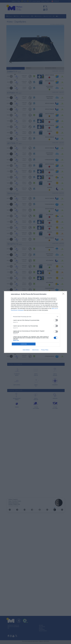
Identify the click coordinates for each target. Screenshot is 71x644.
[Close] (64, 294)
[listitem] (35, 317)
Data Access (35, 350)
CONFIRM (24, 344)
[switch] (56, 320)
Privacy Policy (45, 350)
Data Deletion (26, 350)
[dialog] (35, 322)
